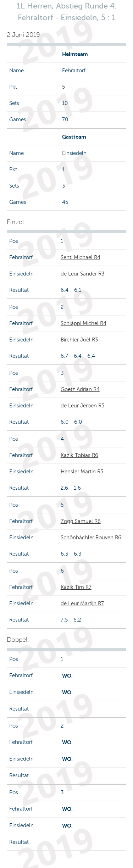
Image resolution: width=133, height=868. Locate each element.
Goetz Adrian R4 (80, 389)
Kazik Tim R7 (76, 587)
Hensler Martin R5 (82, 472)
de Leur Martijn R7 (82, 603)
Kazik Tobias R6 (79, 455)
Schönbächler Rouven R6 (91, 538)
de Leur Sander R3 (82, 274)
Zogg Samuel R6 (81, 521)
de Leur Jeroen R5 (82, 406)
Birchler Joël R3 (79, 340)
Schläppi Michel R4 (84, 323)
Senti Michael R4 (81, 257)
